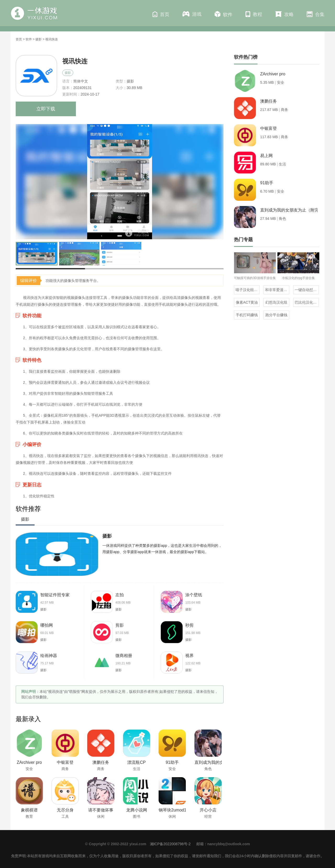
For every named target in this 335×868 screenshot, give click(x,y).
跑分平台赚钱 (276, 315)
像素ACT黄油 (247, 302)
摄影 (38, 39)
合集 (316, 14)
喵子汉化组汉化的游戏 (248, 290)
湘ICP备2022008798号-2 (170, 844)
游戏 (192, 14)
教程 (254, 14)
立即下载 (46, 109)
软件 (224, 14)
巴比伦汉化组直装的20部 (307, 302)
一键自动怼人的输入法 (307, 290)
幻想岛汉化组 (276, 302)
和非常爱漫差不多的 (277, 290)
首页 (161, 14)
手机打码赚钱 (247, 315)
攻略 (284, 14)
